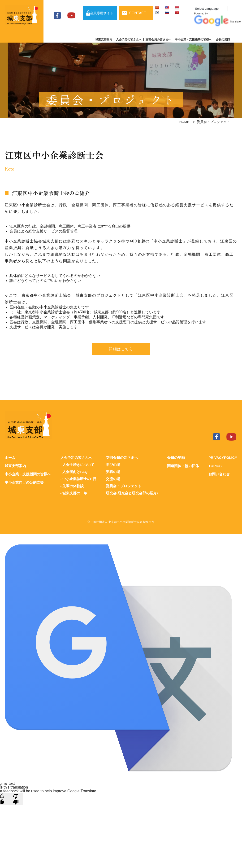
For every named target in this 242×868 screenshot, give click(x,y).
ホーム (10, 458)
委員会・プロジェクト (124, 486)
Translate (217, 22)
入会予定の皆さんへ (129, 39)
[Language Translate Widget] (211, 9)
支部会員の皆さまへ (158, 39)
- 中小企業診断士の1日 (78, 479)
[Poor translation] (16, 799)
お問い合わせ (219, 474)
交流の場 (113, 479)
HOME (184, 122)
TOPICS (215, 466)
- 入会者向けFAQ (74, 472)
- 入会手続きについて (77, 465)
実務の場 (113, 472)
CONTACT (138, 13)
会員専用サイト (102, 13)
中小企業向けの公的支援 (24, 482)
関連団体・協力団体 (183, 466)
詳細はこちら (121, 349)
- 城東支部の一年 (74, 493)
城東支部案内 (104, 39)
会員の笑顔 (223, 39)
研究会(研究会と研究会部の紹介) (132, 493)
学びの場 (113, 465)
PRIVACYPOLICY (223, 458)
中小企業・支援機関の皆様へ (193, 39)
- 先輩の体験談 (72, 486)
